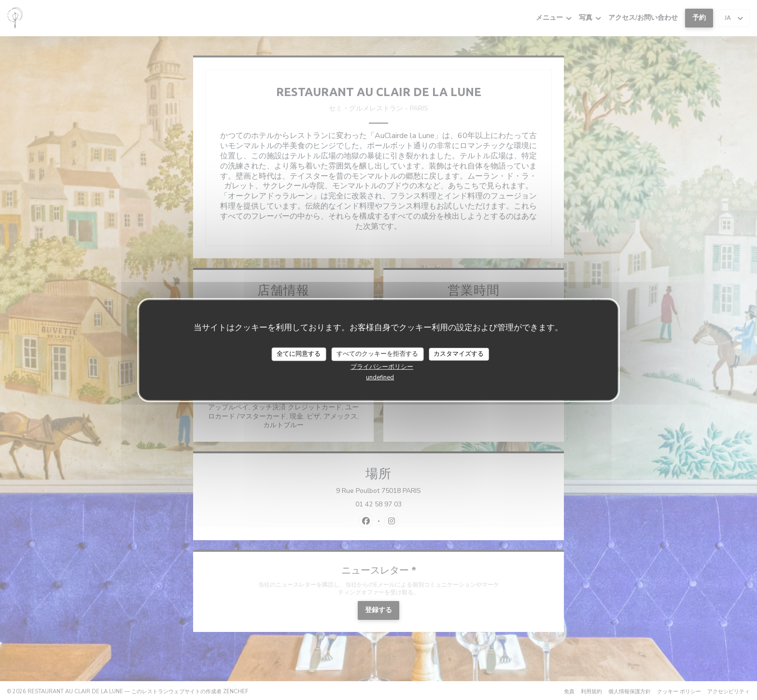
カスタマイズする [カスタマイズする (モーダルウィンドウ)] (459, 354)
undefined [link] (380, 377)
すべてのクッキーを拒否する (377, 354)
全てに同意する (299, 354)
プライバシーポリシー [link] (382, 366)
